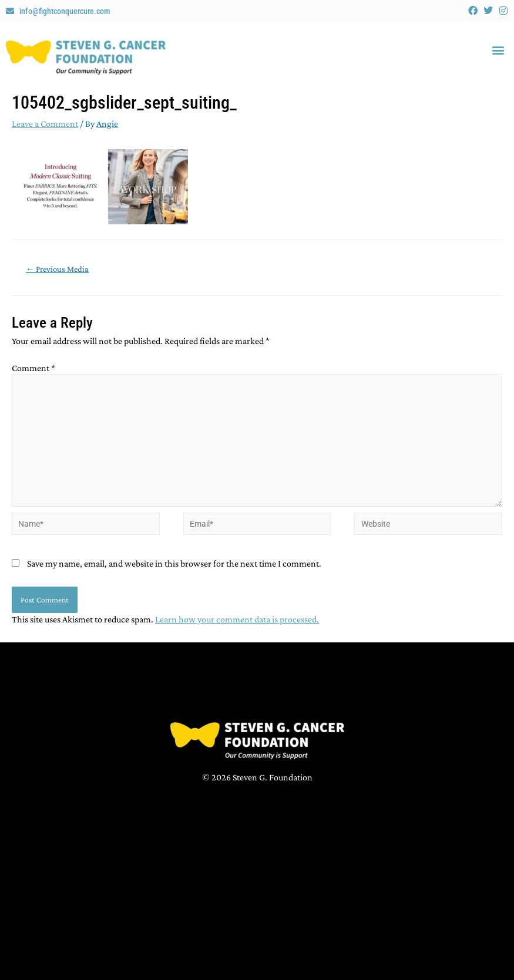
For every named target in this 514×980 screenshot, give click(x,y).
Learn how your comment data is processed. (237, 619)
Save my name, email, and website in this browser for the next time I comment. (174, 563)
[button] (498, 50)
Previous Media (58, 269)
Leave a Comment (45, 124)
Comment (33, 368)
